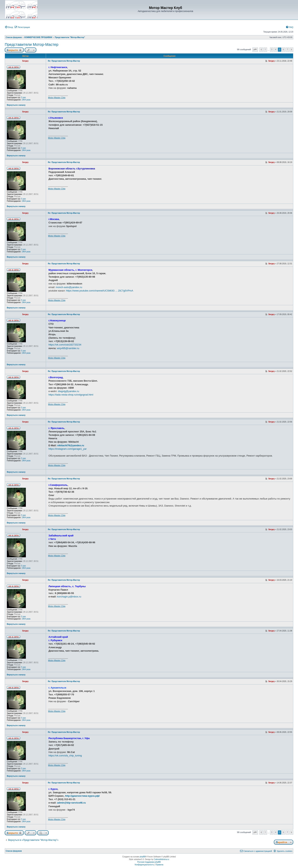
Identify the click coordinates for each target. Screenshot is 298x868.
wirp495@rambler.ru (68, 348)
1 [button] (265, 49)
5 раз (24, 97)
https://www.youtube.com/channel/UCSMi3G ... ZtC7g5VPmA (99, 291)
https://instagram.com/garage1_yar (68, 449)
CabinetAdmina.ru (162, 859)
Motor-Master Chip (57, 98)
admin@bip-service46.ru (72, 803)
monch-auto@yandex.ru (69, 287)
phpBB (143, 857)
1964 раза (26, 100)
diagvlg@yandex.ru (69, 391)
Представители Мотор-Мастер (32, 44)
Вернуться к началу (16, 105)
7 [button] (287, 49)
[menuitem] (9, 27)
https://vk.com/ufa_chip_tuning (65, 756)
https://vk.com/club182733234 (65, 345)
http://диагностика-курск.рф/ (82, 796)
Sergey (25, 61)
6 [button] (284, 49)
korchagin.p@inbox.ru (69, 597)
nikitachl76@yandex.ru (71, 445)
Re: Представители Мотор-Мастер (64, 61)
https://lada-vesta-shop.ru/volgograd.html (71, 395)
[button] (255, 50)
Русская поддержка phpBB (149, 862)
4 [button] (276, 49)
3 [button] (272, 49)
